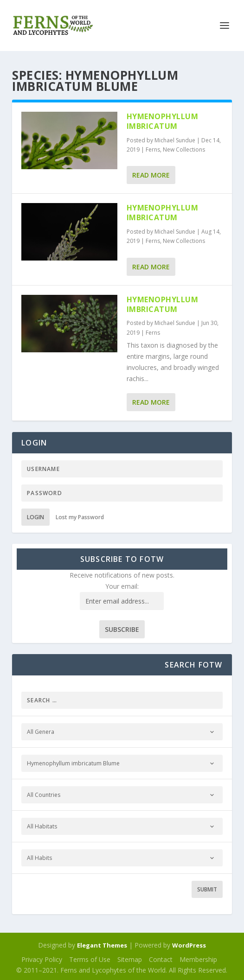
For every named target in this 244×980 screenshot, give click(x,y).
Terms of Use (90, 959)
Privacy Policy (42, 959)
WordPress (189, 945)
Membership (198, 959)
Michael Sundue (175, 140)
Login (35, 517)
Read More (151, 175)
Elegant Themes (102, 945)
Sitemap (130, 959)
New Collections (184, 150)
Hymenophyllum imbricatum (163, 121)
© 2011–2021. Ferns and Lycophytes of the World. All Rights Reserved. (122, 970)
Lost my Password (80, 517)
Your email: (122, 586)
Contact (161, 959)
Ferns (153, 150)
